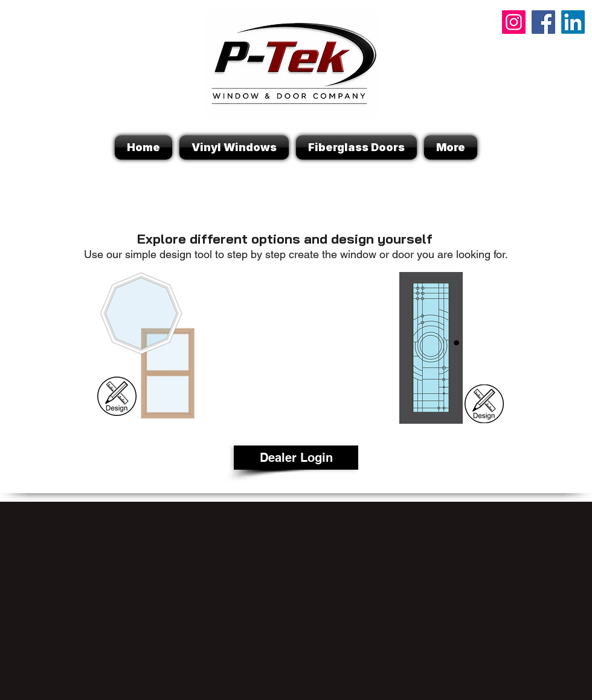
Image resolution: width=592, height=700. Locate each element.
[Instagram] (514, 22)
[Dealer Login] (296, 458)
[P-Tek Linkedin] (573, 22)
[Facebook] (543, 22)
